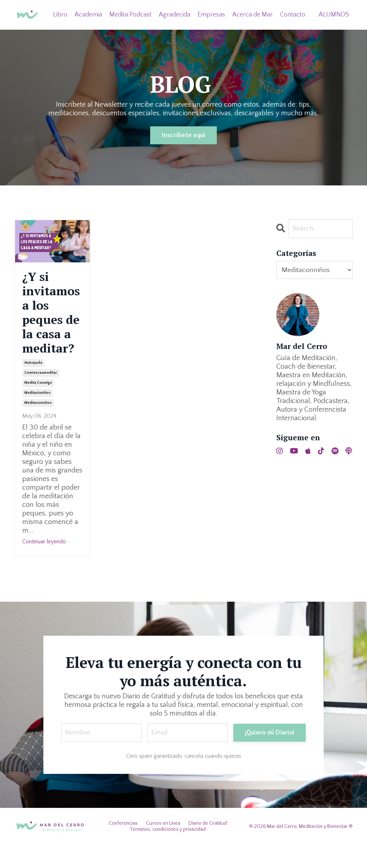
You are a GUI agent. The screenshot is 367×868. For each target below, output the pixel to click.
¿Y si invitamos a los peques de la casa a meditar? (53, 324)
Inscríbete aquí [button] (184, 135)
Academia (88, 14)
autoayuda (33, 385)
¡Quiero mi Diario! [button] (269, 755)
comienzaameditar (41, 395)
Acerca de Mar (252, 14)
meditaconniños (38, 425)
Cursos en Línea (163, 846)
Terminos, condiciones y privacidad (168, 852)
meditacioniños (37, 415)
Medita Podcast (130, 14)
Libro (60, 14)
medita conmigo (38, 405)
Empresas (211, 14)
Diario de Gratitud (208, 846)
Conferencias (123, 846)
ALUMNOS (334, 14)
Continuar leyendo (44, 564)
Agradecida (175, 14)
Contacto (293, 14)
